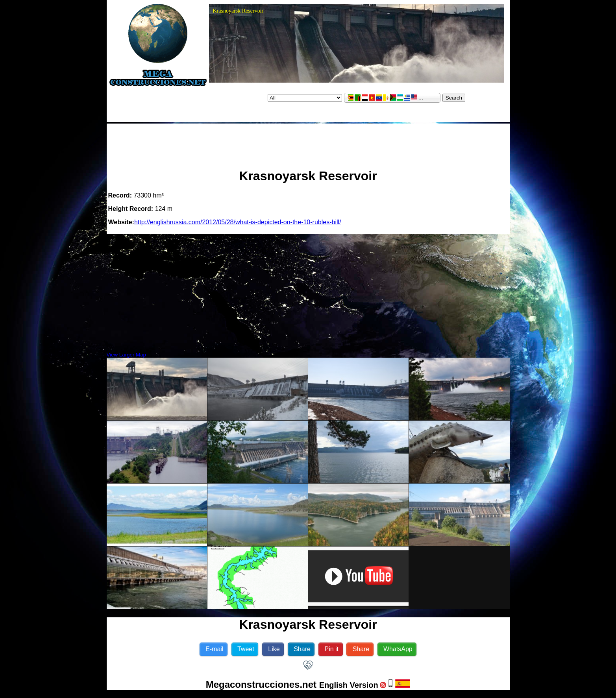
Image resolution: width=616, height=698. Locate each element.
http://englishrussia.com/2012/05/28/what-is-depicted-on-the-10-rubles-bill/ (238, 222)
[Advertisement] (308, 143)
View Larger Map (127, 355)
